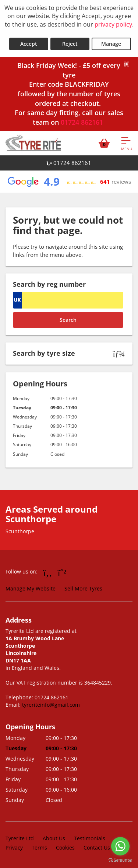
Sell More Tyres (83, 588)
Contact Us (97, 848)
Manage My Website (31, 588)
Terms (39, 848)
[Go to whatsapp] (120, 846)
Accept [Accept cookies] (29, 44)
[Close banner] (129, 64)
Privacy (14, 848)
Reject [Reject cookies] (70, 44)
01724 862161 (82, 122)
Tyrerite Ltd (20, 838)
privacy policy (113, 24)
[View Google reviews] (69, 182)
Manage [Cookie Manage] (111, 44)
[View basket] (104, 143)
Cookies (65, 848)
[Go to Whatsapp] (62, 572)
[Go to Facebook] (48, 572)
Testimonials (90, 838)
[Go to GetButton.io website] (120, 860)
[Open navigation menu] (127, 143)
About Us (54, 838)
